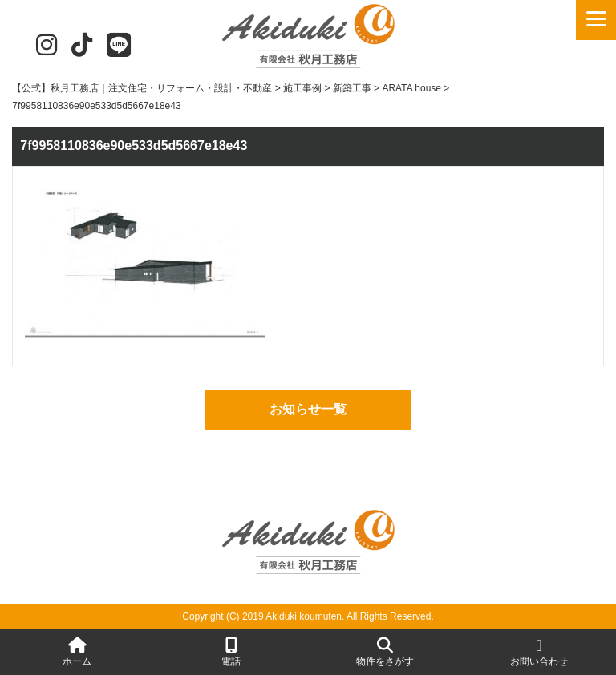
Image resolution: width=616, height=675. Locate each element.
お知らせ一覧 (308, 409)
